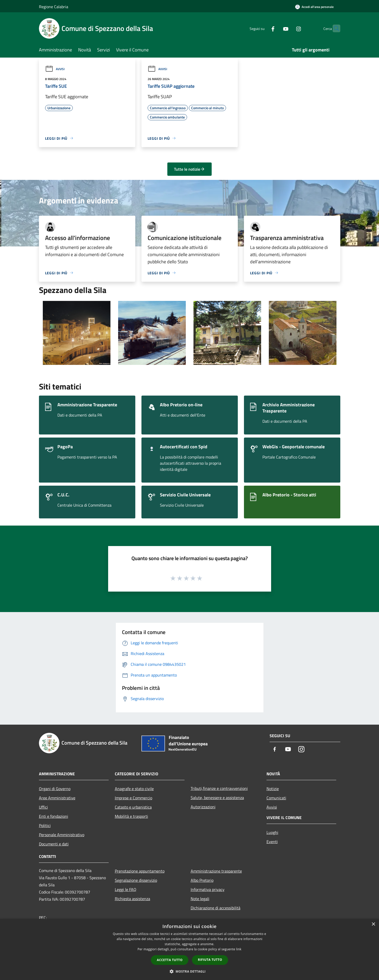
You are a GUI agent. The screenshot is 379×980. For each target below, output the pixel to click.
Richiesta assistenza (132, 899)
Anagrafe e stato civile (134, 789)
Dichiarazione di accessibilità (216, 908)
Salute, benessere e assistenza (217, 798)
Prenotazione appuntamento (140, 871)
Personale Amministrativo (62, 835)
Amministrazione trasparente (216, 871)
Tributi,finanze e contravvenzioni (219, 788)
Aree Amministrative (57, 798)
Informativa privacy (208, 889)
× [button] (373, 924)
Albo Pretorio (202, 880)
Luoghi (272, 832)
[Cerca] (334, 28)
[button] (190, 971)
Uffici (43, 807)
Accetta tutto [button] (170, 960)
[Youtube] (276, 28)
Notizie (273, 789)
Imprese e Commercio (134, 798)
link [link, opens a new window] (239, 949)
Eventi (272, 842)
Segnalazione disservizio (136, 880)
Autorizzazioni (203, 807)
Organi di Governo (55, 789)
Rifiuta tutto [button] (210, 960)
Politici (45, 825)
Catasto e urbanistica (133, 807)
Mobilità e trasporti (131, 816)
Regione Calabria (54, 7)
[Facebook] (263, 28)
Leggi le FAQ (126, 889)
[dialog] (189, 949)
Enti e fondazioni (54, 816)
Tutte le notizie (189, 169)
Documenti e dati (54, 844)
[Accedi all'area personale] (314, 7)
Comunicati (276, 798)
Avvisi (55, 69)
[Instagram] (289, 28)
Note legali (200, 899)
